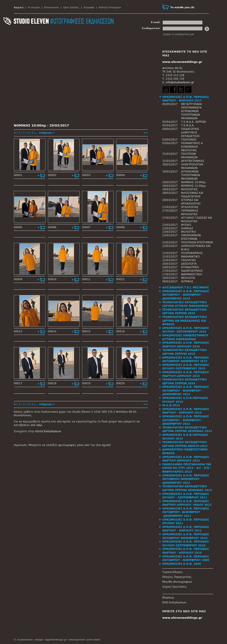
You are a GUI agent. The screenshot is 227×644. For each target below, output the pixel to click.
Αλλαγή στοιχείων (110, 7)
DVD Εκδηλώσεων (174, 602)
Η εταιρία (34, 7)
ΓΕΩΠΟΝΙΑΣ (189, 140)
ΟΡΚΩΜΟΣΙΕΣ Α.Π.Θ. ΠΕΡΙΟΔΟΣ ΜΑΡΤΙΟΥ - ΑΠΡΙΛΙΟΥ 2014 (186, 411)
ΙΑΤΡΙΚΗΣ (187, 281)
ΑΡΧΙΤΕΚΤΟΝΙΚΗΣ (193, 161)
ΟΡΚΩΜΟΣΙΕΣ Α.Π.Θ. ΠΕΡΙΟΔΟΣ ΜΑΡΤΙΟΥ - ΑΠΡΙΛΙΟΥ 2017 (186, 99)
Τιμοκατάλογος (172, 572)
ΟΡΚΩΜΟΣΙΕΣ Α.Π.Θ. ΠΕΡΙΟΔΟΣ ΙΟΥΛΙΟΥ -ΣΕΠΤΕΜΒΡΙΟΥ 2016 (186, 330)
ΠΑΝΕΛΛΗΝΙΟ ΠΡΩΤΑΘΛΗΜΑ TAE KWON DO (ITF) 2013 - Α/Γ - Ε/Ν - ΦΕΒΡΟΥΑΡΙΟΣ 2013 (187, 468)
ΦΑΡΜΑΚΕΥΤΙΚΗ (192, 274)
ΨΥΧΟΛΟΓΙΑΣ (190, 207)
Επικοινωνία (52, 7)
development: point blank (85, 640)
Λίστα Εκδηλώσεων (48, 431)
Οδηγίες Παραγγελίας (177, 577)
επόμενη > (47, 133)
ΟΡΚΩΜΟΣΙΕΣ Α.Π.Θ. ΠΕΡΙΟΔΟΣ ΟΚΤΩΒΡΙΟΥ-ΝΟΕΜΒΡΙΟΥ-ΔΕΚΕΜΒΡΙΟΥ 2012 (186, 479)
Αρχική (19, 7)
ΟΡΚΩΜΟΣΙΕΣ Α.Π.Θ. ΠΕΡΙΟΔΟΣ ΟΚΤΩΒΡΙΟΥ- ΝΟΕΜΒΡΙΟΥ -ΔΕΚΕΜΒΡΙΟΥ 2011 (186, 512)
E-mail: (156, 22)
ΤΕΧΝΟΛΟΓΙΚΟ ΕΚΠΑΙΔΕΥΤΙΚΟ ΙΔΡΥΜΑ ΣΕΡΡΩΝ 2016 (185, 312)
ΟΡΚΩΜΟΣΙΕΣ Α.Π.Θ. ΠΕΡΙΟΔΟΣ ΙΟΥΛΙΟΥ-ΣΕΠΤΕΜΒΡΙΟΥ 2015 (186, 367)
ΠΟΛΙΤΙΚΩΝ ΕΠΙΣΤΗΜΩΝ (197, 242)
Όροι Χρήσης (71, 7)
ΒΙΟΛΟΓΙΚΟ (188, 232)
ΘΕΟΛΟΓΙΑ (188, 278)
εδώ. (39, 425)
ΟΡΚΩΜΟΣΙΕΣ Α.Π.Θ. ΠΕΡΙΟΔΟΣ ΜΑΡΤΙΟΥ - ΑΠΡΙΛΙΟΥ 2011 (186, 529)
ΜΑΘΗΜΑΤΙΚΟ (190, 257)
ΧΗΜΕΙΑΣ (187, 228)
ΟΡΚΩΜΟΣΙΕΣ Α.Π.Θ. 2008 (182, 564)
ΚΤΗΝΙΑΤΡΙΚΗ (190, 267)
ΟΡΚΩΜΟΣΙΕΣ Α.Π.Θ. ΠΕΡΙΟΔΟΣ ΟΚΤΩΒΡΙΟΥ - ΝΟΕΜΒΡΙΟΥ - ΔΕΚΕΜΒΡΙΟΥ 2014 (186, 391)
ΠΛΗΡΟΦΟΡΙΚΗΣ (192, 253)
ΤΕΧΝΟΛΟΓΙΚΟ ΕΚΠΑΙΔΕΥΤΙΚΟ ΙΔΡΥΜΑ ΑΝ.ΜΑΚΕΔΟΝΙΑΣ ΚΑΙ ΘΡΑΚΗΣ (185, 321)
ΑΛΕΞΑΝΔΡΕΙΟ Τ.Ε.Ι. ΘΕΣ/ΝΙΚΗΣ (186, 287)
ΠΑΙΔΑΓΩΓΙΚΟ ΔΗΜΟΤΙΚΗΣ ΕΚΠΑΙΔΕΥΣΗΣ (190, 133)
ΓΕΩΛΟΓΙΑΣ (189, 260)
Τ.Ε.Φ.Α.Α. (188, 125)
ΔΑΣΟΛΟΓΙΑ (189, 264)
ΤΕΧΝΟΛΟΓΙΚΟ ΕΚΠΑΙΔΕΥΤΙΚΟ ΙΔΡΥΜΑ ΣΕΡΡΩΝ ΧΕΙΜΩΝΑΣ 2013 (187, 429)
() (182, 7)
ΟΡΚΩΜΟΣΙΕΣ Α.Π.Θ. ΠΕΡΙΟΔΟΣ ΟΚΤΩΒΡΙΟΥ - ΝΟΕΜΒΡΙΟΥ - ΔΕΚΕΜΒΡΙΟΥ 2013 (186, 420)
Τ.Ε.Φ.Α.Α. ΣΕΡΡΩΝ (193, 122)
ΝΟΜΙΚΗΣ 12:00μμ (193, 186)
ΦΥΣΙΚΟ (186, 225)
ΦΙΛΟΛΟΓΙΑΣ (189, 189)
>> (146, 133)
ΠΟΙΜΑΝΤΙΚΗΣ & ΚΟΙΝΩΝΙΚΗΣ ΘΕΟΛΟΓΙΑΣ (192, 147)
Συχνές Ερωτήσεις (175, 587)
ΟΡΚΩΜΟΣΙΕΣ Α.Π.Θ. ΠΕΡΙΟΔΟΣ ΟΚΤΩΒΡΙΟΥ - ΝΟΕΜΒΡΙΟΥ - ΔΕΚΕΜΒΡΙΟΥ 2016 (186, 295)
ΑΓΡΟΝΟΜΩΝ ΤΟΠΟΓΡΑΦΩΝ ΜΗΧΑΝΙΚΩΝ (191, 175)
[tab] (188, 99)
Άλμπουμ (168, 598)
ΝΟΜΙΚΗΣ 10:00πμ (193, 182)
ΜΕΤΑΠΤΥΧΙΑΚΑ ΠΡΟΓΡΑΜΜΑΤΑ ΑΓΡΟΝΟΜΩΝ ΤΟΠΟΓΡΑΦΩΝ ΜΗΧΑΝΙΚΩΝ (191, 111)
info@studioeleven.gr (180, 82)
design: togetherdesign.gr (51, 640)
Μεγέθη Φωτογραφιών (177, 582)
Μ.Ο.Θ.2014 (171, 405)
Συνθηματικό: (151, 28)
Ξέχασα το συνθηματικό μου (178, 34)
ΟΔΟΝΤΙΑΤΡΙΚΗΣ (192, 271)
